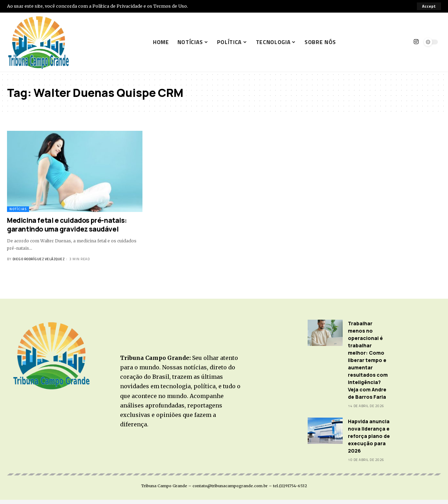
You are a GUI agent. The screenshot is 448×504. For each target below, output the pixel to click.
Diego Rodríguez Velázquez (39, 259)
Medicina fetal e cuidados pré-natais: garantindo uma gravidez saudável (67, 225)
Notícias (18, 209)
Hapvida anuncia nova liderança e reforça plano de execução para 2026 (369, 436)
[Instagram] (416, 42)
